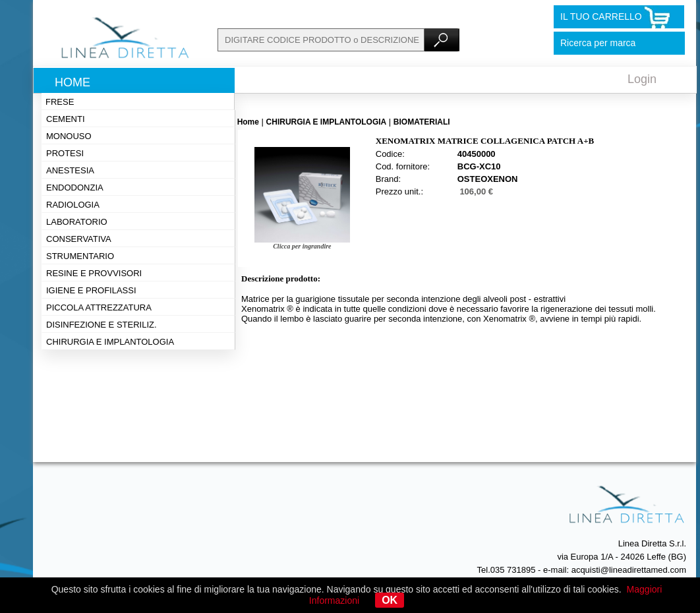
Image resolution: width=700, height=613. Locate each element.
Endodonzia (75, 188)
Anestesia (70, 170)
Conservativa (79, 239)
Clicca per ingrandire (302, 246)
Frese (60, 102)
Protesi (65, 153)
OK (390, 600)
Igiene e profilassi (91, 290)
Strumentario (80, 256)
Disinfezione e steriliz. (102, 325)
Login (642, 79)
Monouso (69, 136)
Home (73, 82)
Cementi (66, 119)
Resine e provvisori (94, 273)
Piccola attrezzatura (99, 307)
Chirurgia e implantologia (110, 342)
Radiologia (73, 205)
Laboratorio (77, 222)
